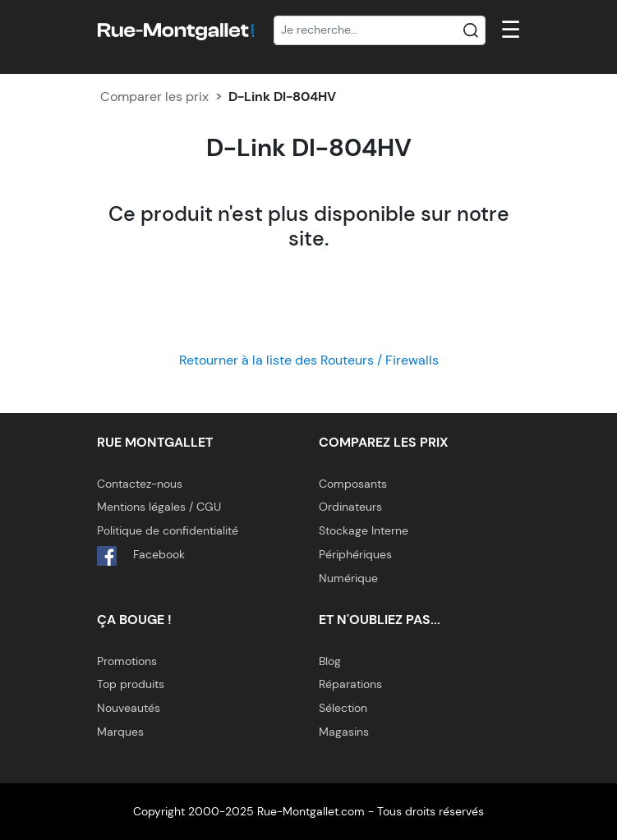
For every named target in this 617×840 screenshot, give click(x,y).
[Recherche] (380, 30)
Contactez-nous (140, 484)
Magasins (344, 732)
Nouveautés (129, 708)
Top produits (131, 684)
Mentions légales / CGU (159, 507)
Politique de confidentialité (168, 530)
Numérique (348, 578)
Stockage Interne (364, 530)
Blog (330, 661)
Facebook (141, 556)
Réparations (350, 684)
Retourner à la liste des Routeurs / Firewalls (309, 360)
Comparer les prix (154, 96)
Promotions (127, 661)
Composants (353, 484)
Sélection (343, 708)
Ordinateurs (350, 507)
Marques (120, 732)
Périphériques (355, 554)
